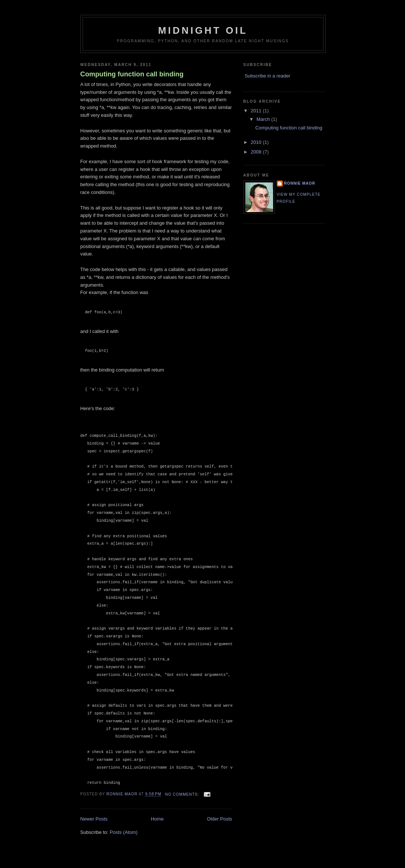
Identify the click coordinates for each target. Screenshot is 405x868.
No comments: (183, 794)
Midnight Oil (203, 30)
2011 (257, 111)
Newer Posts (94, 819)
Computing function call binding (132, 74)
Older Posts (220, 819)
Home (157, 819)
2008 (257, 152)
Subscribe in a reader (268, 76)
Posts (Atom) (124, 832)
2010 (257, 142)
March (264, 119)
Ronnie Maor (300, 183)
